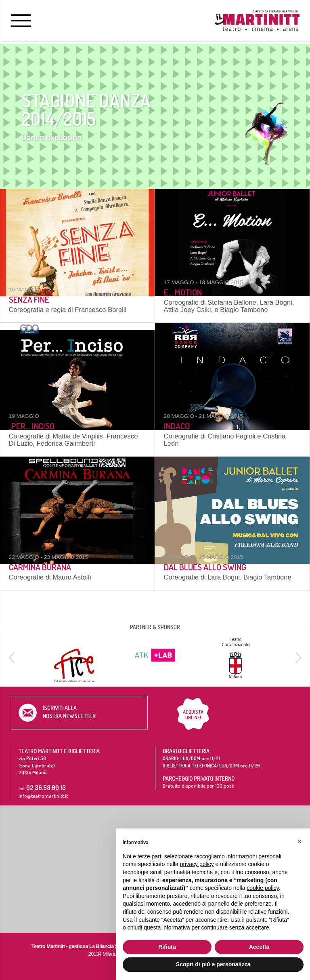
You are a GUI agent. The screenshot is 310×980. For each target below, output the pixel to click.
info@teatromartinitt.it (43, 796)
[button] (300, 841)
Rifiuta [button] (167, 947)
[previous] (13, 658)
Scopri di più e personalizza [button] (213, 964)
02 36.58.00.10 (46, 787)
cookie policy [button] (263, 888)
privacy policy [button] (197, 864)
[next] (297, 658)
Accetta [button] (259, 947)
